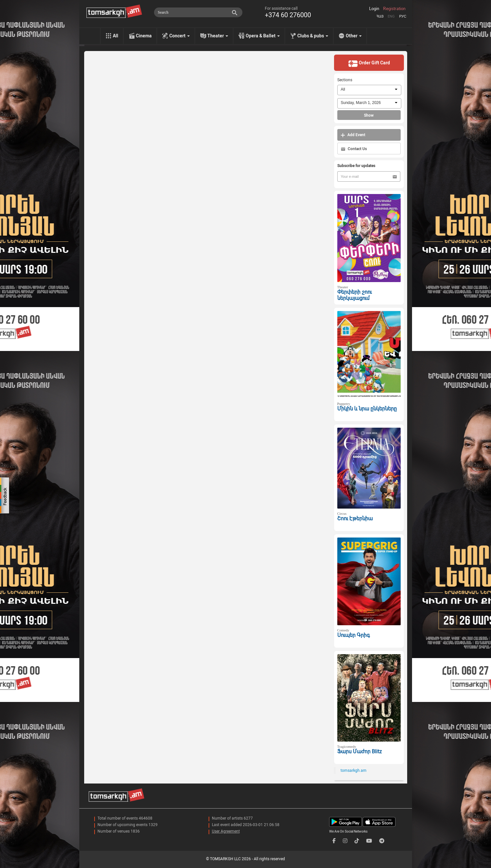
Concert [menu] (180, 36)
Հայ (380, 16)
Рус (403, 16)
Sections (345, 80)
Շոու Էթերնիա (355, 518)
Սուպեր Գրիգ (354, 635)
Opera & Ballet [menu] (263, 36)
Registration (394, 9)
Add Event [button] (353, 135)
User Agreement (226, 831)
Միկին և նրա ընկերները (367, 409)
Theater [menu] (218, 36)
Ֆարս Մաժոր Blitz (360, 751)
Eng (391, 16)
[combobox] (369, 90)
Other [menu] (354, 36)
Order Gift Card (369, 63)
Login (374, 9)
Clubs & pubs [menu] (313, 36)
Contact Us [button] (354, 149)
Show (369, 115)
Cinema (144, 36)
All (116, 36)
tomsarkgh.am (354, 771)
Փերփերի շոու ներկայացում (355, 295)
